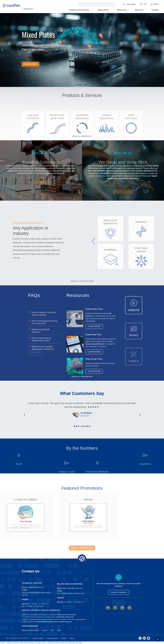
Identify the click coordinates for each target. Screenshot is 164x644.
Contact (155, 10)
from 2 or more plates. (33, 49)
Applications (103, 10)
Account (154, 4)
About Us (139, 10)
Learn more (31, 64)
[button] (77, 85)
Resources (122, 10)
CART (145, 4)
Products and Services (79, 10)
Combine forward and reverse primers (41, 45)
